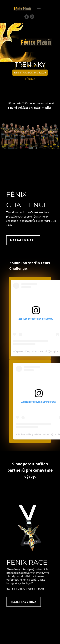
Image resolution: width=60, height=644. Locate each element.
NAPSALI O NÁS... (23, 240)
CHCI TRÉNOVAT (30, 77)
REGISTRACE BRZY (26, 602)
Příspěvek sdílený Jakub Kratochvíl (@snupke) (36, 351)
